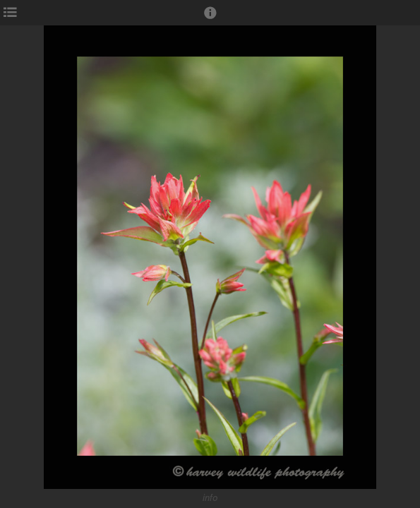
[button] (210, 19)
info (210, 498)
